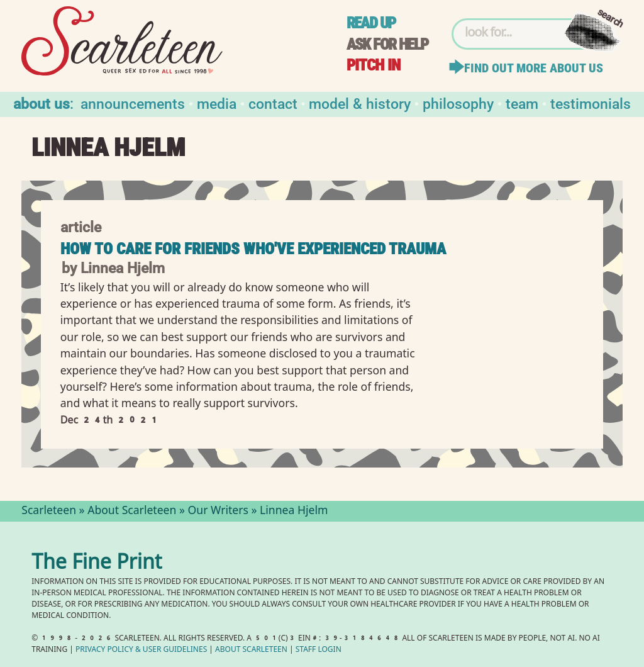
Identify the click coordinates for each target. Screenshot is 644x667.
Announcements (133, 103)
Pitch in (374, 65)
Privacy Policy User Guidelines (141, 650)
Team (522, 103)
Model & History (360, 103)
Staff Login (319, 650)
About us (42, 103)
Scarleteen (49, 512)
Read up (371, 23)
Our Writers (218, 512)
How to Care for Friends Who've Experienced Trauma (253, 249)
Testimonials (591, 103)
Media (217, 103)
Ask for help (387, 44)
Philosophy (458, 103)
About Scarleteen (132, 512)
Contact (273, 103)
